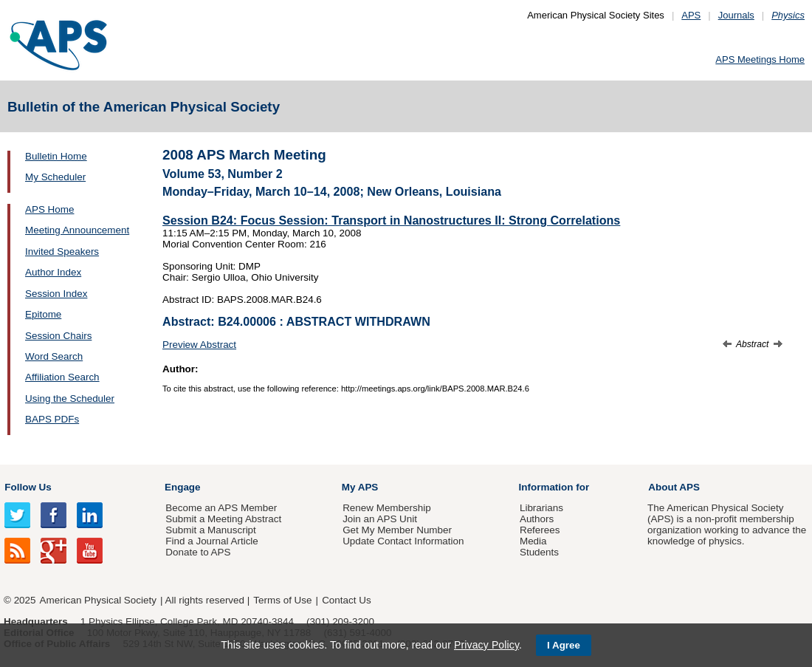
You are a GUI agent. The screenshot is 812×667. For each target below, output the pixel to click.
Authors (537, 519)
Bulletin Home (56, 156)
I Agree (564, 645)
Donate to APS (198, 552)
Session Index (56, 294)
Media (533, 541)
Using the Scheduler (70, 399)
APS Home (49, 209)
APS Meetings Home (760, 59)
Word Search (54, 356)
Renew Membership (387, 508)
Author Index (53, 272)
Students (539, 552)
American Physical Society (98, 600)
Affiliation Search (62, 377)
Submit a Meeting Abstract (223, 519)
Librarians (541, 508)
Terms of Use (282, 600)
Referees (540, 530)
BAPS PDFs (52, 419)
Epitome (43, 314)
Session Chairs (58, 336)
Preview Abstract (199, 345)
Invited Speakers (62, 252)
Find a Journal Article (211, 541)
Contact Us (346, 600)
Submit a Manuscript (210, 530)
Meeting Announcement (77, 230)
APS (691, 15)
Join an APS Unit (380, 519)
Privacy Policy (486, 645)
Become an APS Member (221, 508)
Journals (736, 15)
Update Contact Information (403, 541)
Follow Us (28, 487)
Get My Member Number (397, 530)
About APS (674, 487)
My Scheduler (55, 177)
